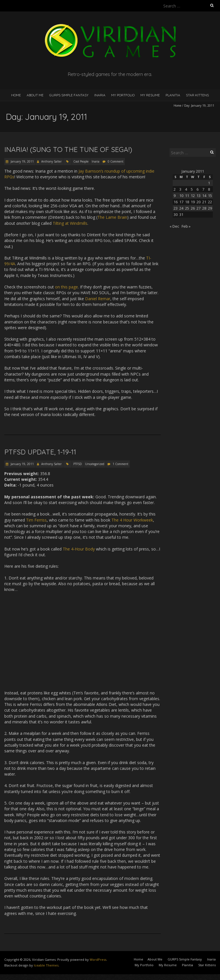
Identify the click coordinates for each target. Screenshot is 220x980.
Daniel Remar (98, 299)
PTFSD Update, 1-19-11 (40, 452)
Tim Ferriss (36, 520)
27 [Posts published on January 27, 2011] (199, 208)
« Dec (174, 226)
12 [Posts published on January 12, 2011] (193, 196)
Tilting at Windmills (70, 223)
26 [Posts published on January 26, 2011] (193, 208)
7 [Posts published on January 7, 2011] (203, 189)
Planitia (173, 95)
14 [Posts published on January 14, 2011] (204, 196)
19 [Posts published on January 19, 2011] (193, 202)
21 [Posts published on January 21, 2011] (204, 202)
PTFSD (78, 464)
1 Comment (120, 464)
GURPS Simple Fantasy (69, 95)
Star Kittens (197, 95)
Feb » (186, 226)
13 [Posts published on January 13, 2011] (199, 196)
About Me (35, 95)
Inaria (100, 95)
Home (16, 95)
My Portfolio (123, 95)
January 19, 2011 (22, 161)
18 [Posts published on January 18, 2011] (187, 202)
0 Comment (116, 161)
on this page (66, 287)
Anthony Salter (51, 161)
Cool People (81, 161)
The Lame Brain (112, 217)
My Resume (150, 95)
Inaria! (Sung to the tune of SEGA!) (68, 149)
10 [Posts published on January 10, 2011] (181, 196)
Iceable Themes (46, 965)
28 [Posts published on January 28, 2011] (204, 208)
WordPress (98, 959)
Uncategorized (95, 464)
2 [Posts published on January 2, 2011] (175, 189)
